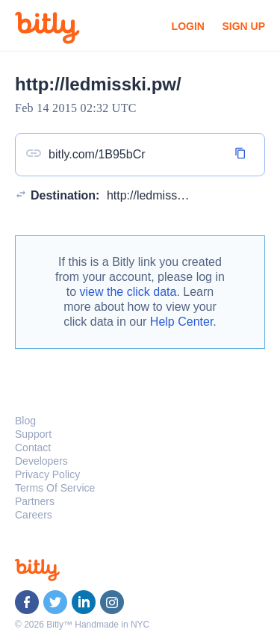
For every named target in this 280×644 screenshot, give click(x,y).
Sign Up (243, 26)
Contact (33, 448)
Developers (41, 461)
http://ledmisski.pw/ (157, 195)
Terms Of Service (55, 488)
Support (33, 434)
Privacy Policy (47, 474)
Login (188, 26)
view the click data (128, 292)
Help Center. (183, 322)
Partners (35, 501)
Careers (34, 515)
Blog (25, 421)
